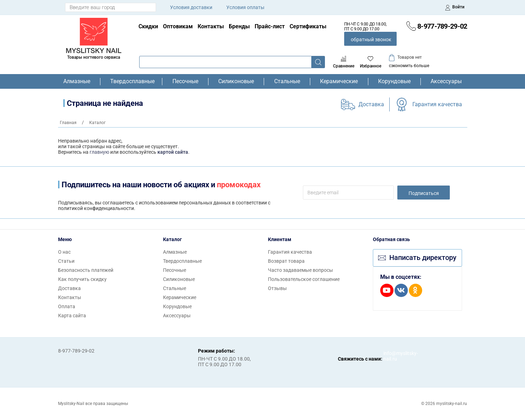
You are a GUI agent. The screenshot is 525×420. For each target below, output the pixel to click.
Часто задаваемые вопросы (300, 270)
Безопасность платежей (86, 270)
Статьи (66, 261)
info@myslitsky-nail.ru (390, 356)
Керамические (339, 81)
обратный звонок (371, 39)
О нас (64, 252)
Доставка (371, 104)
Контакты (211, 26)
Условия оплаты (245, 7)
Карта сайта (72, 316)
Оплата (67, 306)
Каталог (172, 239)
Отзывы (277, 288)
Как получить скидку (82, 279)
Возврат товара (286, 261)
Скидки (148, 26)
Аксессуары (446, 81)
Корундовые (394, 81)
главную (99, 152)
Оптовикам (178, 26)
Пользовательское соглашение (304, 279)
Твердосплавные (131, 81)
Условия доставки (191, 7)
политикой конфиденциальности (96, 208)
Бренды (239, 26)
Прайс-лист (270, 26)
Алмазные (77, 81)
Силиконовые (236, 81)
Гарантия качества (437, 104)
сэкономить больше (409, 66)
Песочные (185, 81)
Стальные (287, 81)
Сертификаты (308, 26)
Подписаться (424, 193)
